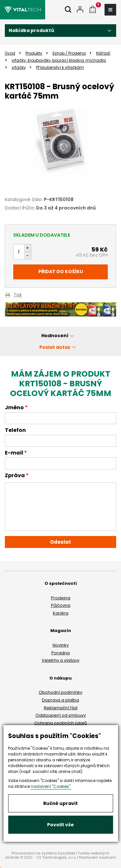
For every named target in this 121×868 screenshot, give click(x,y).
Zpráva (15, 476)
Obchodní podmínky (60, 692)
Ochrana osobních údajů (60, 723)
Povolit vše (60, 825)
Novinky (61, 645)
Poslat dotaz (55, 347)
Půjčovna (61, 605)
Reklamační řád (61, 708)
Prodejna (61, 598)
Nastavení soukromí (98, 857)
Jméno (14, 408)
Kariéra (61, 613)
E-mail (14, 453)
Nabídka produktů (31, 30)
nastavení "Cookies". (51, 786)
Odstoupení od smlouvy (61, 715)
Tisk (18, 295)
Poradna (60, 653)
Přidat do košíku (61, 272)
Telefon (15, 431)
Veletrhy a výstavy (60, 660)
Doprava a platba (60, 700)
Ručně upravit (60, 803)
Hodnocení (55, 336)
